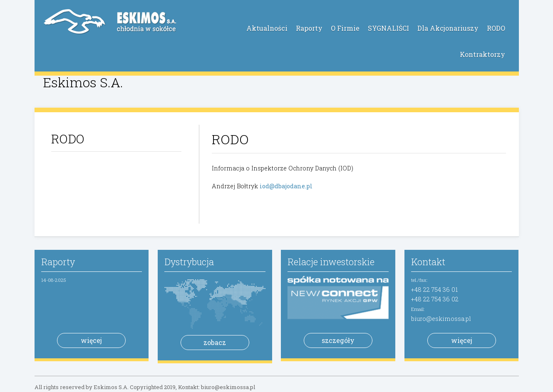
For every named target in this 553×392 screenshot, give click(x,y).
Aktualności (267, 28)
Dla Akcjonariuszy (448, 28)
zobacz (215, 342)
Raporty (309, 28)
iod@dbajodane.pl (286, 186)
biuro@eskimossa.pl (441, 319)
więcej (91, 340)
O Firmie (345, 28)
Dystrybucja (189, 262)
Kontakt (428, 262)
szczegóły (338, 340)
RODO (496, 28)
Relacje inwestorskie (331, 262)
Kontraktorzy (482, 54)
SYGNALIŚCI (388, 28)
